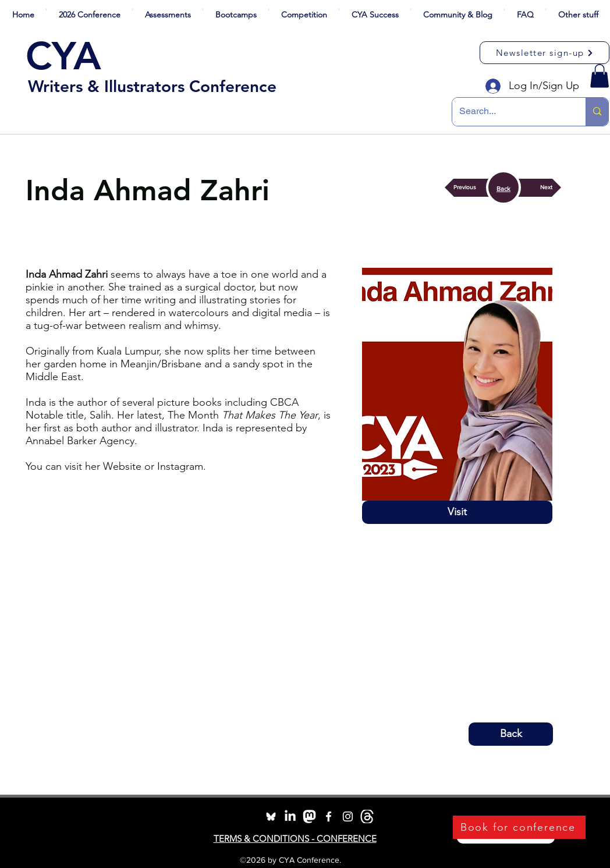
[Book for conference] (519, 827)
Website (122, 466)
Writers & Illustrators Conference (152, 86)
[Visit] (457, 512)
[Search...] (510, 112)
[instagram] (348, 816)
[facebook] (329, 816)
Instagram (180, 466)
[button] (89, 10)
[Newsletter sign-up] (545, 53)
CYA (63, 56)
